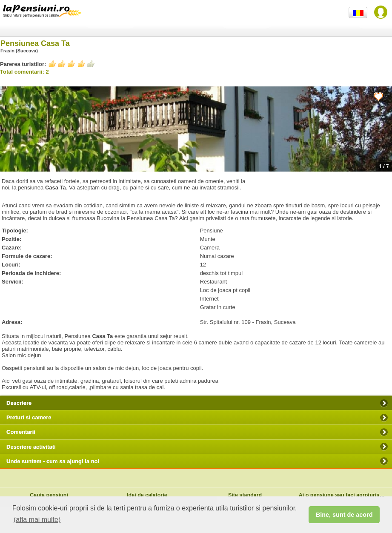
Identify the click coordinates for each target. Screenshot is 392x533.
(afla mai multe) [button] (37, 520)
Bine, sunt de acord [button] (344, 515)
